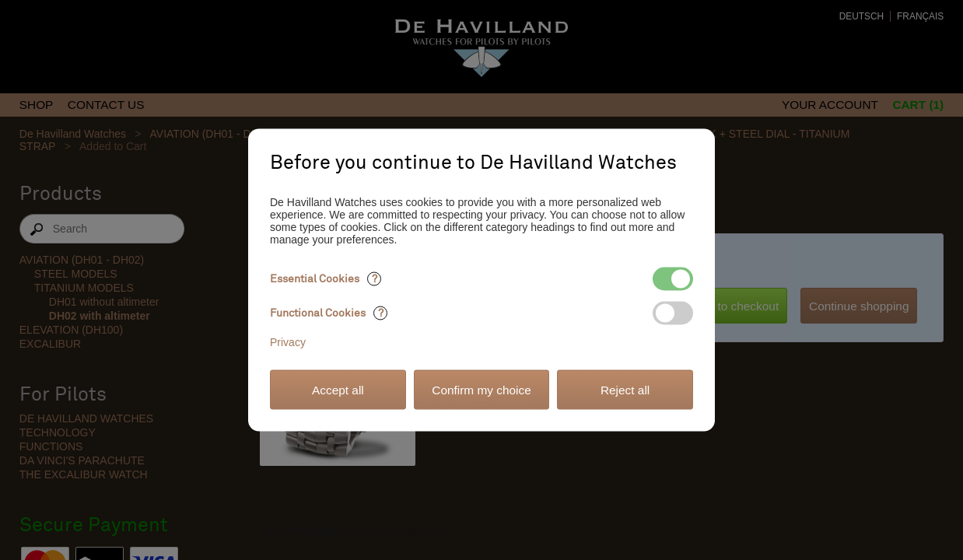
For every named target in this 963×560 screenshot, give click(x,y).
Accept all (338, 389)
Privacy (288, 342)
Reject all (625, 389)
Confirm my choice (481, 389)
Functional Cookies (329, 313)
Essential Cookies (326, 279)
